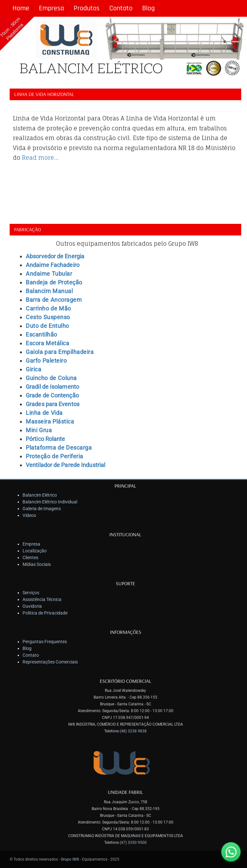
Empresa (51, 8)
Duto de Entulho (47, 326)
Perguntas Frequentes (45, 642)
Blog (148, 8)
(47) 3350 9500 (133, 843)
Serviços (31, 593)
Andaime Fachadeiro (53, 265)
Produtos (87, 8)
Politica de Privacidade (45, 613)
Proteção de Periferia (55, 456)
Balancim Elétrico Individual (50, 502)
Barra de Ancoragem (54, 300)
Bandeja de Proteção (54, 282)
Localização (35, 551)
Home (21, 8)
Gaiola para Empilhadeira (60, 352)
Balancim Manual (49, 291)
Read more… (40, 157)
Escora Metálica (47, 343)
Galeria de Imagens (42, 509)
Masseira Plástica (50, 421)
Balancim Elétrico (40, 495)
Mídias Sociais (37, 564)
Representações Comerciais (50, 662)
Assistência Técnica (42, 599)
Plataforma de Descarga (59, 448)
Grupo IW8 (70, 859)
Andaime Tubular (49, 274)
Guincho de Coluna (51, 378)
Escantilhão (41, 334)
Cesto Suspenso (48, 317)
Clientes (30, 558)
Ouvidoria (32, 606)
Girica (33, 369)
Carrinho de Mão (48, 308)
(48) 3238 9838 (133, 731)
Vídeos (29, 515)
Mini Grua (39, 430)
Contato (121, 8)
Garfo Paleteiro (46, 361)
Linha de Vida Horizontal (44, 94)
